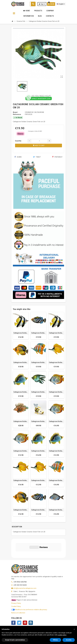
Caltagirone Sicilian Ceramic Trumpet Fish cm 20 (56, 362)
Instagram (31, 604)
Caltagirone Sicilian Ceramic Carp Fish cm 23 (39, 421)
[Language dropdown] (61, 4)
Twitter (19, 604)
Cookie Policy (16, 587)
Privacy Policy (16, 584)
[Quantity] (39, 141)
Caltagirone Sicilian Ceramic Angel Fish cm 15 (21, 333)
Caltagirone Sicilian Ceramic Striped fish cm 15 (21, 510)
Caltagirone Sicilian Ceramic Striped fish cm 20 (21, 362)
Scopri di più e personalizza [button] (15, 640)
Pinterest (57, 157)
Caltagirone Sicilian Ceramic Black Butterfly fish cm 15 (39, 451)
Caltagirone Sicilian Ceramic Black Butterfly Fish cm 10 (56, 451)
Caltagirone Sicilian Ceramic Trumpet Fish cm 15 (21, 480)
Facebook (13, 604)
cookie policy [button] (62, 635)
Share (18, 157)
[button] (74, 629)
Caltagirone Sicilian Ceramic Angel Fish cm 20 (56, 333)
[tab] (25, 527)
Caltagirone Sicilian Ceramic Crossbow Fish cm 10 (39, 510)
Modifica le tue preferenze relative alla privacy (29, 590)
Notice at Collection (18, 594)
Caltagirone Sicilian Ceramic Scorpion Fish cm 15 (21, 421)
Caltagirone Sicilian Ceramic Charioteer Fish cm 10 (21, 451)
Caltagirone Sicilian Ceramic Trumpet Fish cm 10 (39, 480)
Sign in (42, 4)
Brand (15, 112)
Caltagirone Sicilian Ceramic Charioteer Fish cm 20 (56, 392)
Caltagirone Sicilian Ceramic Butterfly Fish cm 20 (39, 362)
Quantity (18, 141)
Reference (17, 114)
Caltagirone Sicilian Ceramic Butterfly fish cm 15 (56, 480)
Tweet (37, 157)
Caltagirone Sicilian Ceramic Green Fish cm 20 (39, 392)
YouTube (25, 604)
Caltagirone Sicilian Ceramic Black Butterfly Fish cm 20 (21, 392)
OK (58, 617)
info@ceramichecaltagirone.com (25, 569)
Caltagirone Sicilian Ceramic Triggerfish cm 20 (39, 333)
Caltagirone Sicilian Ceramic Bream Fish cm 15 (56, 510)
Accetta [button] (69, 640)
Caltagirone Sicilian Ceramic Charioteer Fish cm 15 (56, 421)
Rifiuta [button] (55, 640)
